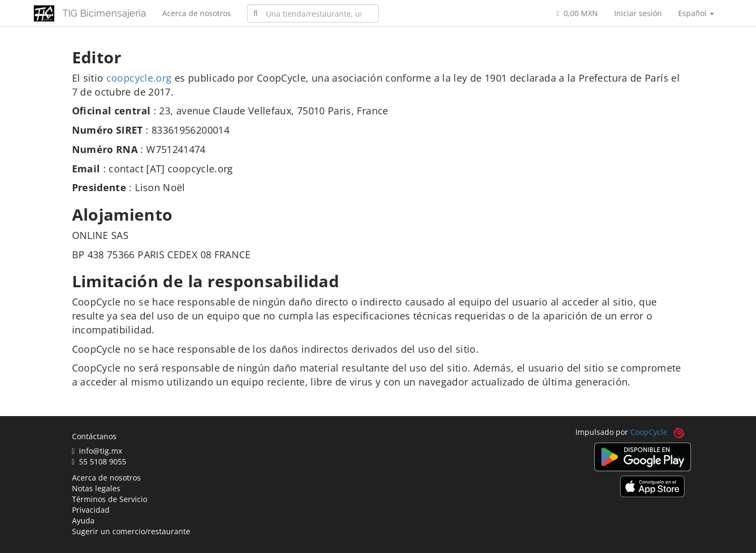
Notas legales (96, 488)
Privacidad (91, 510)
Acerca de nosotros (197, 13)
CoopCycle (649, 432)
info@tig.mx (97, 451)
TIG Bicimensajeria (104, 13)
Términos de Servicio (110, 499)
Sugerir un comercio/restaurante (131, 531)
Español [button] (696, 13)
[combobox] (313, 13)
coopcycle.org (139, 78)
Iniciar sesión (638, 13)
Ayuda (83, 521)
